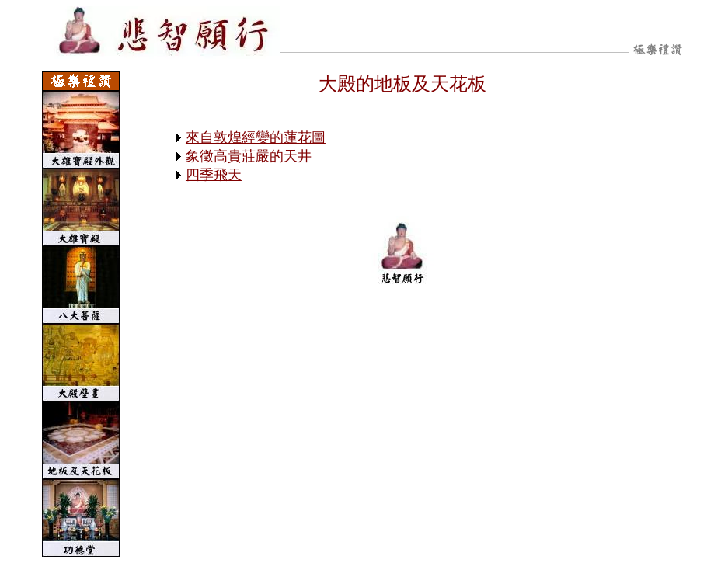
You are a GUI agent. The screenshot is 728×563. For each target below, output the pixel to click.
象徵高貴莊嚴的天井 (249, 156)
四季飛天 (214, 175)
